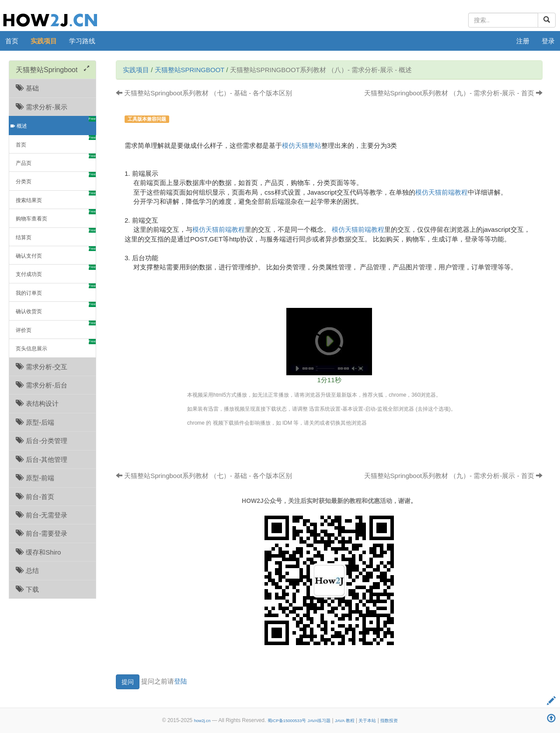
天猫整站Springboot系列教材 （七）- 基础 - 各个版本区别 (204, 93)
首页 (12, 41)
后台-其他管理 (42, 459)
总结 (27, 571)
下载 (27, 589)
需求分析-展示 (42, 107)
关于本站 (367, 721)
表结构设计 (37, 403)
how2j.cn (202, 721)
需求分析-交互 (42, 367)
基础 (27, 88)
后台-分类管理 (42, 441)
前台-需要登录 (42, 533)
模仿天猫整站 (302, 145)
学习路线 (82, 41)
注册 (523, 41)
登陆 (181, 681)
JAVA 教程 (345, 721)
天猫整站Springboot (190, 70)
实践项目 (44, 41)
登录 (548, 41)
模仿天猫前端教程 (442, 192)
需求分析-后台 (42, 385)
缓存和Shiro (38, 552)
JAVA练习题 (319, 721)
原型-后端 (35, 422)
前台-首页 (35, 497)
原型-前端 (35, 478)
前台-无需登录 (42, 515)
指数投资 (389, 721)
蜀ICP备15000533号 (287, 721)
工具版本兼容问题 (147, 119)
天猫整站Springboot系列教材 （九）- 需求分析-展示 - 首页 (453, 93)
